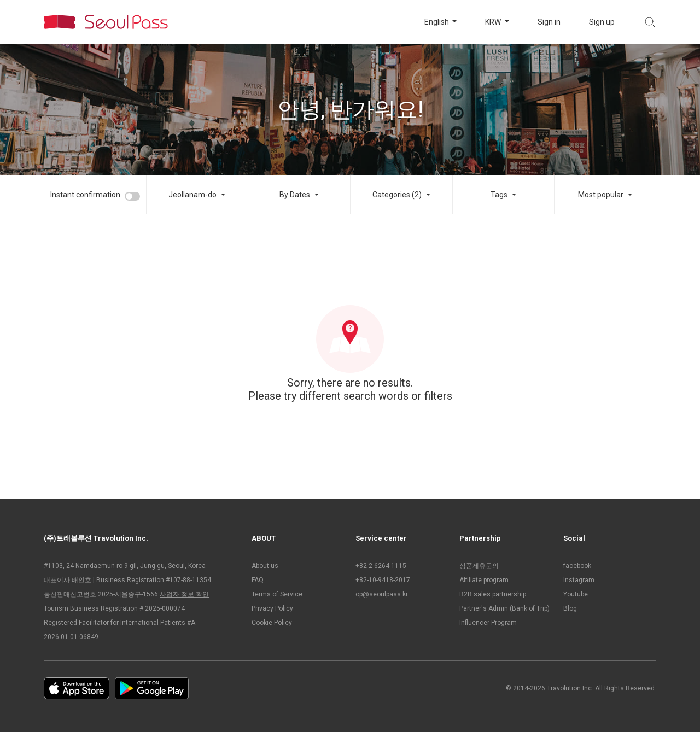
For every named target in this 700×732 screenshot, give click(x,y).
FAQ (258, 580)
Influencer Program (488, 623)
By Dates (295, 195)
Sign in (549, 22)
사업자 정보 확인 (184, 594)
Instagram (579, 580)
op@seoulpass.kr (382, 594)
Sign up (602, 22)
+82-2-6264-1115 (381, 566)
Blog (570, 608)
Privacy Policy (272, 608)
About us (265, 566)
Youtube (576, 594)
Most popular (601, 195)
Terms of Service (277, 594)
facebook (577, 566)
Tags (499, 195)
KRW (494, 22)
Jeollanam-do (192, 195)
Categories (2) (397, 195)
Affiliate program (484, 580)
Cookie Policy (272, 623)
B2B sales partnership (493, 594)
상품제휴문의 (479, 566)
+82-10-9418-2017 (383, 580)
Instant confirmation (85, 195)
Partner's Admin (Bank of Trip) (504, 608)
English (437, 22)
